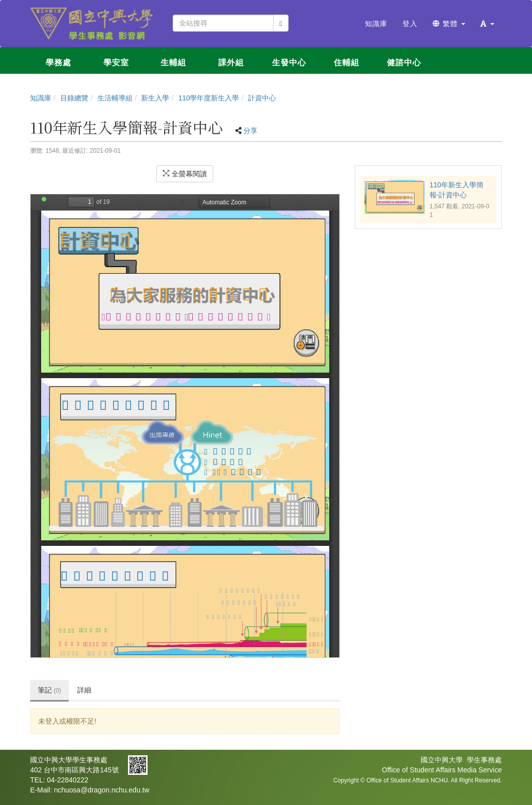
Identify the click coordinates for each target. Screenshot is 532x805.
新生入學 (155, 98)
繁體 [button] (449, 24)
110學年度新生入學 (209, 98)
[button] (487, 24)
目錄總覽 (74, 98)
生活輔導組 (115, 98)
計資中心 (262, 98)
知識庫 (41, 98)
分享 (250, 131)
